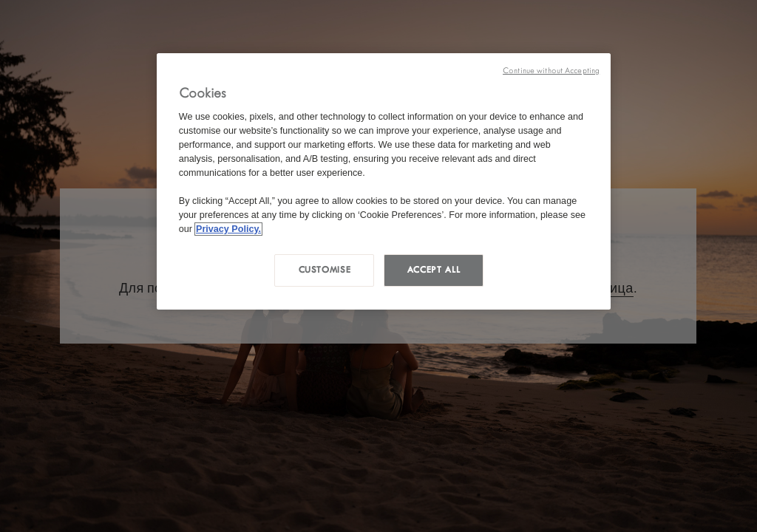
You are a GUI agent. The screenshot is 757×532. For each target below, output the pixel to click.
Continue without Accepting (551, 71)
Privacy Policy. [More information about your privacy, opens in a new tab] (228, 229)
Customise (325, 270)
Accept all (434, 270)
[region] (384, 181)
